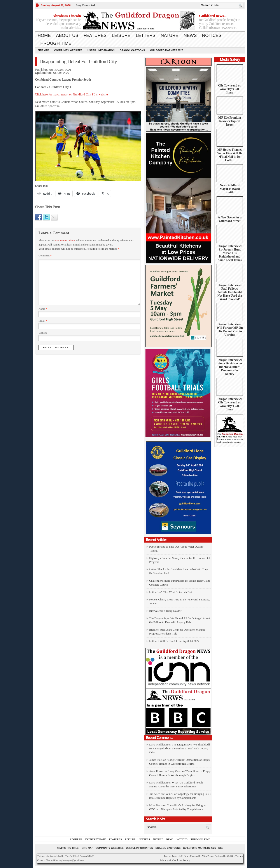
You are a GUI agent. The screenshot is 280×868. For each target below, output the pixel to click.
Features (95, 35)
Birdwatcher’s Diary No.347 (165, 611)
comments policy (65, 240)
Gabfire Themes (235, 856)
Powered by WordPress (201, 856)
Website (43, 333)
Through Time (54, 43)
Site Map (43, 50)
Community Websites (68, 50)
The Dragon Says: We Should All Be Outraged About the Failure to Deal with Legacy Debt (179, 748)
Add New (184, 856)
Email (43, 321)
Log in (167, 856)
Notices (212, 35)
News (190, 35)
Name (43, 309)
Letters (146, 35)
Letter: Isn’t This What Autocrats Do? (171, 592)
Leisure (121, 35)
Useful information (101, 50)
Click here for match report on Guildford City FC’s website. (72, 94)
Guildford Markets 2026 (166, 50)
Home (44, 35)
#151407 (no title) (68, 848)
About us (67, 35)
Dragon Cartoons (132, 50)
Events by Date (96, 839)
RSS (221, 848)
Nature (170, 35)
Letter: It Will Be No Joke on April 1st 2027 (174, 641)
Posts (174, 856)
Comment (45, 256)
